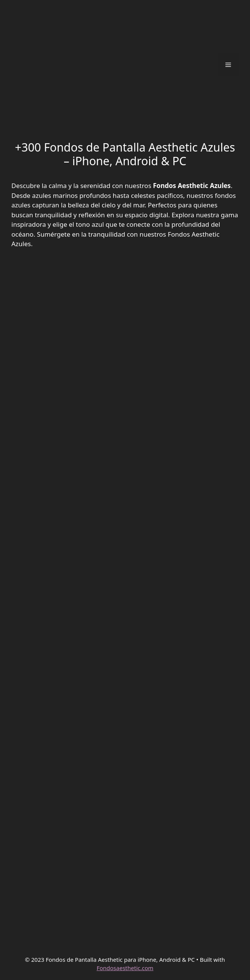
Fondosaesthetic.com (125, 968)
